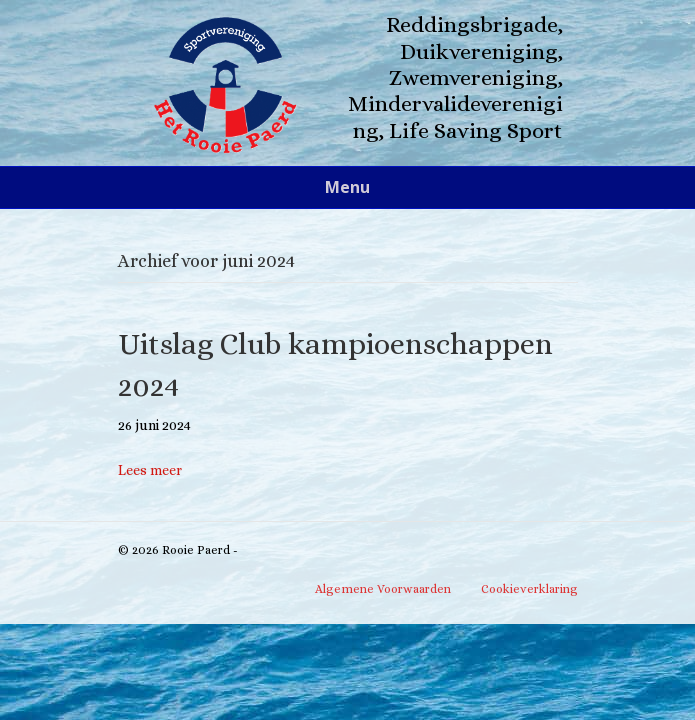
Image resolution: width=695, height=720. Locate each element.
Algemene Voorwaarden (383, 589)
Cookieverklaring (529, 589)
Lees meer (150, 470)
